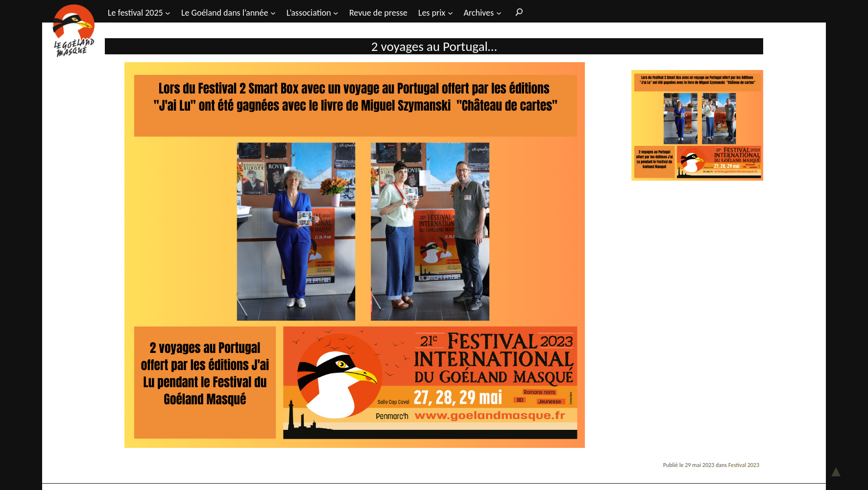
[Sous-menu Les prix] (450, 12)
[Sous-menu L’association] (336, 12)
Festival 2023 (744, 465)
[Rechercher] (517, 12)
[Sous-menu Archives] (499, 12)
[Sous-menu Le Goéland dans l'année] (273, 12)
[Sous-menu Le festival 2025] (168, 12)
